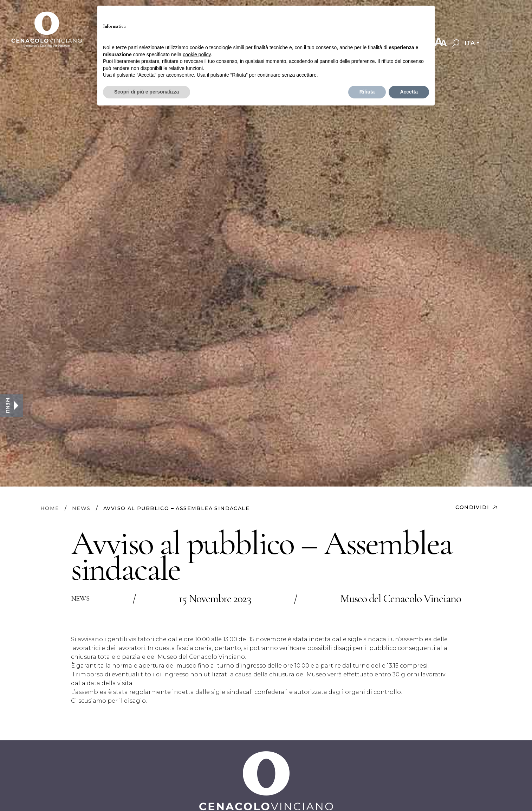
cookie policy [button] (197, 54)
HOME (50, 508)
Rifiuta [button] (367, 92)
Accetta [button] (409, 92)
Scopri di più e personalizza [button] (147, 92)
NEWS (81, 508)
